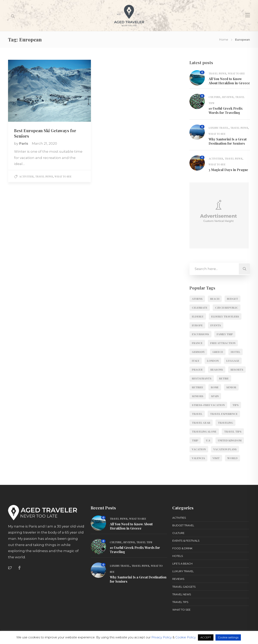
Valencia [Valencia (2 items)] (198, 458)
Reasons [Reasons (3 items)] (217, 369)
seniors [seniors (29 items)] (198, 396)
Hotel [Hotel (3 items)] (236, 352)
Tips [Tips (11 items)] (236, 405)
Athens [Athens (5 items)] (197, 299)
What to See (63, 176)
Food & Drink (182, 548)
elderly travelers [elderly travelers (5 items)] (225, 316)
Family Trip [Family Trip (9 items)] (225, 334)
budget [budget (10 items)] (233, 299)
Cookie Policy (185, 637)
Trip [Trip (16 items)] (195, 440)
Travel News (44, 176)
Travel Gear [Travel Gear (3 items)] (201, 423)
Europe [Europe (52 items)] (197, 325)
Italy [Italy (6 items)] (196, 361)
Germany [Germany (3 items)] (198, 352)
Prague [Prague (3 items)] (197, 369)
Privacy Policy (162, 637)
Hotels (178, 556)
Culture (214, 97)
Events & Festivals (186, 541)
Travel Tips (144, 542)
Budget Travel (183, 525)
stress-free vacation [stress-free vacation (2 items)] (208, 405)
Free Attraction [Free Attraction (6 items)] (223, 343)
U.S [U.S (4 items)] (208, 440)
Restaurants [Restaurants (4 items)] (202, 378)
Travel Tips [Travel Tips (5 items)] (233, 431)
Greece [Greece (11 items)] (218, 352)
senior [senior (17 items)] (231, 387)
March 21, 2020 (44, 143)
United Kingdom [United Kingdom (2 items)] (230, 440)
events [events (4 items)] (216, 325)
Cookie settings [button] (228, 637)
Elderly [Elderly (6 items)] (198, 316)
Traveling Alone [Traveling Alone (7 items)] (204, 431)
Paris (24, 143)
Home (224, 40)
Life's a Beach (182, 564)
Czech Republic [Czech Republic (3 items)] (227, 308)
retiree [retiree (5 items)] (198, 387)
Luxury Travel (219, 128)
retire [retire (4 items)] (224, 378)
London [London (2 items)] (213, 361)
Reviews (228, 97)
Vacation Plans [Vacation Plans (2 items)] (225, 449)
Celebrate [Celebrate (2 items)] (200, 308)
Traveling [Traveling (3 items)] (225, 423)
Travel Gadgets (184, 587)
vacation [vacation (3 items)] (199, 449)
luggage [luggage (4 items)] (233, 361)
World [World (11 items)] (233, 458)
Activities (26, 176)
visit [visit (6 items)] (216, 458)
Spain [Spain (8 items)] (215, 396)
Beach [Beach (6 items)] (215, 299)
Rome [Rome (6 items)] (215, 387)
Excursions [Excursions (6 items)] (200, 334)
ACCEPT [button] (206, 637)
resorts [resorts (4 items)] (237, 369)
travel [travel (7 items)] (197, 414)
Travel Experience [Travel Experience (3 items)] (224, 414)
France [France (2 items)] (197, 343)
